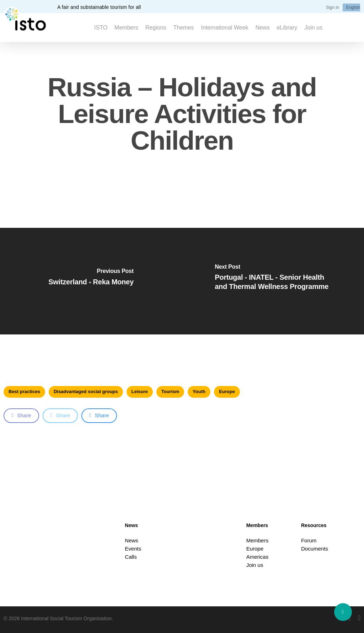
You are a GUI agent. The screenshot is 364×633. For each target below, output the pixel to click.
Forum (309, 540)
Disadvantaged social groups (86, 391)
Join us (255, 565)
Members (258, 540)
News (132, 540)
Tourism (170, 391)
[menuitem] (353, 7)
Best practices (24, 391)
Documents (315, 549)
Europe (227, 391)
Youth (199, 391)
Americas (258, 557)
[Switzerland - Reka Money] (91, 281)
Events (133, 549)
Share (21, 415)
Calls (131, 557)
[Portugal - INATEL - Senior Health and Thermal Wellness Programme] (273, 281)
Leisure (140, 391)
